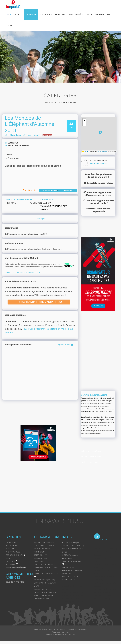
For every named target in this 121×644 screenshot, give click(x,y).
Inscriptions (47, 15)
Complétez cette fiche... (100, 183)
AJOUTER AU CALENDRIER (44, 543)
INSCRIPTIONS (11, 546)
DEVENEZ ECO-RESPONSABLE (46, 574)
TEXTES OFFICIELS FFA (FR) (73, 546)
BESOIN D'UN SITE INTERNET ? (46, 593)
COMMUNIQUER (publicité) (44, 580)
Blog (93, 15)
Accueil (18, 15)
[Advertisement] (38, 486)
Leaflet (85, 152)
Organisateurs (15, 26)
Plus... (30, 26)
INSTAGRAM (11, 565)
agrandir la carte (65, 345)
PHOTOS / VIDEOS (13, 552)
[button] (100, 133)
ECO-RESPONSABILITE (15, 556)
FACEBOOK (10, 562)
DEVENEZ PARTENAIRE (15, 583)
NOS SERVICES (40, 562)
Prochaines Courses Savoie (92, 457)
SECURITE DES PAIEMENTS (73, 562)
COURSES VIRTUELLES (43, 590)
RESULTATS (10, 549)
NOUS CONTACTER (42, 599)
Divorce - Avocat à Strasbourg (106, 549)
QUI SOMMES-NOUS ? (71, 577)
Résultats (62, 15)
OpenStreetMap (103, 152)
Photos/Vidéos (79, 15)
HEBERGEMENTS (12, 568)
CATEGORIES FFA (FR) (71, 543)
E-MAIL (12, 203)
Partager (41, 219)
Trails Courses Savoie (89, 463)
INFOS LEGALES (69, 580)
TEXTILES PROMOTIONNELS (45, 596)
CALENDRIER (11, 543)
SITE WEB (37, 203)
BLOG (8, 559)
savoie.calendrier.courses (100, 164)
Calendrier (31, 15)
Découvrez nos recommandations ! (39, 303)
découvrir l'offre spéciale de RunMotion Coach (22, 273)
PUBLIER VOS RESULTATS (44, 546)
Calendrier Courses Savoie (91, 452)
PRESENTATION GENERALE (45, 565)
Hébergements (69, 191)
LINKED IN (66, 574)
